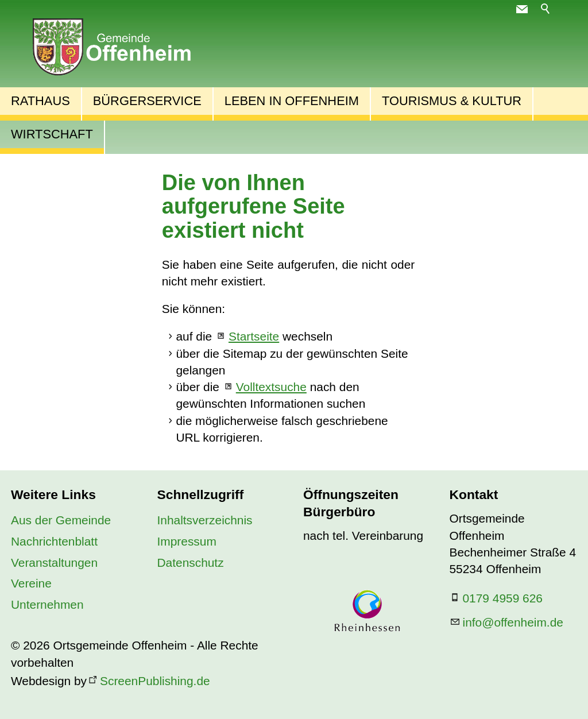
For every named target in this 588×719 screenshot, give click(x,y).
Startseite (254, 336)
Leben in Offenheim (292, 101)
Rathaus (40, 101)
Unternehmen (47, 604)
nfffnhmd (513, 622)
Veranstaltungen (54, 563)
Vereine (31, 583)
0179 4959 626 (503, 598)
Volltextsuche (271, 387)
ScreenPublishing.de (155, 681)
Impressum (187, 541)
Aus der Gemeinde (61, 520)
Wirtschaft (52, 134)
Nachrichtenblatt (54, 541)
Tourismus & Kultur (452, 101)
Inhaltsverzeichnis (205, 520)
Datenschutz (191, 563)
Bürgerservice (147, 101)
